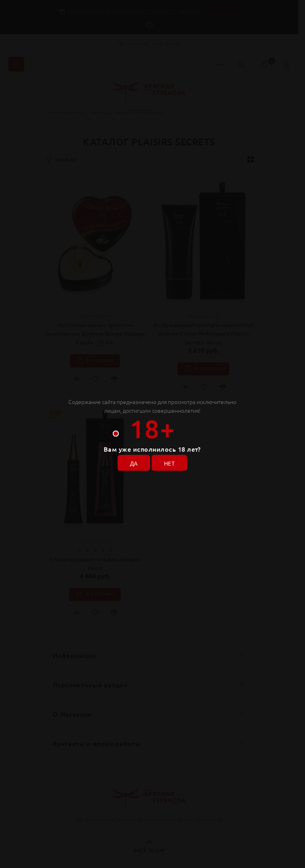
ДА (134, 463)
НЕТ (169, 463)
